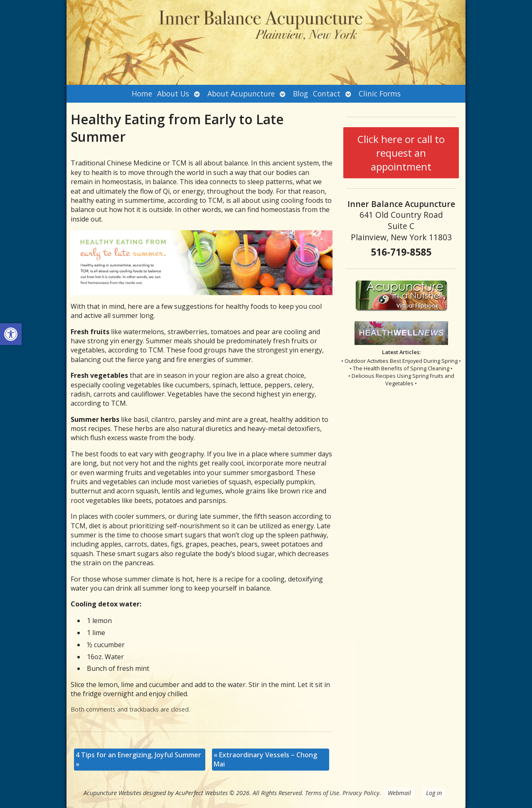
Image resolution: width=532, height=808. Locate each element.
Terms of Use (322, 793)
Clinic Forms (380, 94)
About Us (173, 94)
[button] (11, 334)
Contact (327, 94)
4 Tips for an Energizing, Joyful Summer (138, 759)
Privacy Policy (361, 793)
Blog (300, 94)
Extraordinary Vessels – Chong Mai (265, 759)
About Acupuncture (241, 94)
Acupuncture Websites (112, 793)
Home (142, 94)
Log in (434, 793)
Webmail (399, 793)
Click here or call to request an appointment (401, 153)
